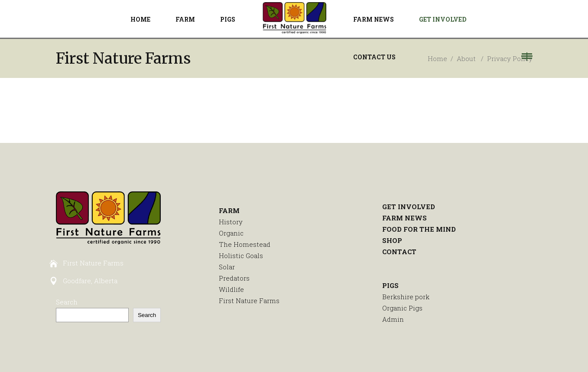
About (466, 58)
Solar (227, 267)
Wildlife (231, 289)
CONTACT (399, 252)
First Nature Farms (249, 301)
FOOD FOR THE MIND (419, 229)
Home (437, 58)
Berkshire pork (406, 297)
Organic (231, 233)
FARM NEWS (404, 218)
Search (67, 302)
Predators (234, 278)
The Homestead (245, 244)
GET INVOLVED (409, 207)
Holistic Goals (241, 256)
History (231, 222)
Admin (393, 319)
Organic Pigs (402, 308)
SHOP (392, 240)
